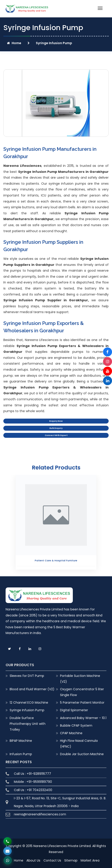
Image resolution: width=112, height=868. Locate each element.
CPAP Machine (71, 733)
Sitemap (71, 860)
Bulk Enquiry (56, 428)
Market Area (90, 860)
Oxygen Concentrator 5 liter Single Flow (82, 692)
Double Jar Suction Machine (82, 754)
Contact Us (52, 860)
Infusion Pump (21, 754)
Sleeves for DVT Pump (27, 676)
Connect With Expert (56, 435)
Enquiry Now (56, 421)
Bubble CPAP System (76, 725)
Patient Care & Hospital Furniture (56, 560)
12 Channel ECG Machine (29, 703)
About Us (33, 860)
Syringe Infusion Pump (27, 710)
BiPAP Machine (21, 741)
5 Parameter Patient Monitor (82, 703)
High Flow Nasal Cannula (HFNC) (79, 744)
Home (14, 43)
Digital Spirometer (74, 710)
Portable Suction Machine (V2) (80, 679)
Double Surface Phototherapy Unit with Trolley (28, 724)
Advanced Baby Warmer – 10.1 (83, 718)
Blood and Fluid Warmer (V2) (32, 689)
